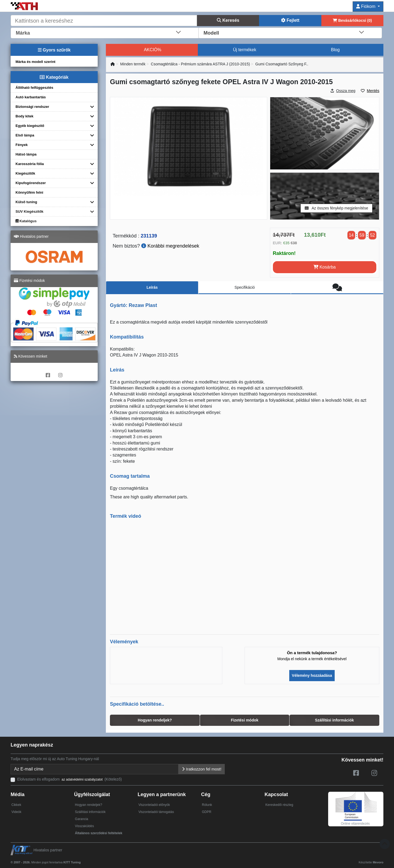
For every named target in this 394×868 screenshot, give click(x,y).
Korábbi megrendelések (170, 246)
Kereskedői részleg (279, 805)
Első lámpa (25, 135)
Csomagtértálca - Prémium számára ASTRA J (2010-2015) (200, 64)
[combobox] (105, 32)
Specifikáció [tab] (245, 287)
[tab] (337, 288)
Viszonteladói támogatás (156, 812)
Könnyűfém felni (29, 192)
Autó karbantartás (31, 97)
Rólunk (207, 805)
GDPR (207, 812)
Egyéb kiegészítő (30, 126)
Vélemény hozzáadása (312, 675)
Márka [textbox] (23, 33)
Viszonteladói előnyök (154, 805)
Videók (16, 812)
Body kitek (24, 116)
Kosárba (325, 267)
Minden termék (133, 64)
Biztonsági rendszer (32, 107)
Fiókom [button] (366, 6)
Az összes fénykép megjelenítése (336, 208)
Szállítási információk (90, 812)
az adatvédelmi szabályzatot (82, 779)
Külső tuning (26, 202)
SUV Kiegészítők (30, 211)
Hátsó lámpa (26, 154)
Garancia (81, 819)
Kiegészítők (25, 173)
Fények (22, 145)
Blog (335, 50)
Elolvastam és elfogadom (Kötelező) (70, 779)
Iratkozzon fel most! (201, 769)
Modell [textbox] (211, 33)
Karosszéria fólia (30, 164)
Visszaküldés (84, 826)
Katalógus (26, 221)
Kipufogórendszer (31, 183)
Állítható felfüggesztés (34, 88)
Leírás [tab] (152, 287)
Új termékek (244, 50)
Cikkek (16, 805)
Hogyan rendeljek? (88, 805)
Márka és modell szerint (36, 62)
